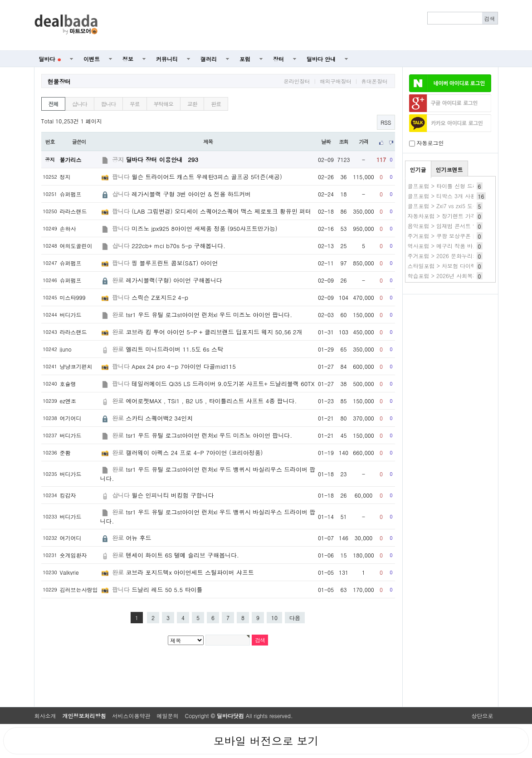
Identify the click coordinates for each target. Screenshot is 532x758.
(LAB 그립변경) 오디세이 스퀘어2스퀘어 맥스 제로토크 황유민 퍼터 (221, 211)
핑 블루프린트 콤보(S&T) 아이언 (175, 263)
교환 (192, 104)
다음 (295, 618)
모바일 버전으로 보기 (266, 741)
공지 (118, 159)
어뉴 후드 (138, 538)
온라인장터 (297, 81)
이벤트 (92, 59)
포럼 (245, 59)
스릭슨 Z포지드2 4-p (160, 297)
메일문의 (168, 716)
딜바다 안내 (321, 59)
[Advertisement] (303, 25)
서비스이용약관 (132, 716)
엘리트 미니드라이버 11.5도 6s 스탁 (174, 349)
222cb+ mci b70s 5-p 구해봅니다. (178, 246)
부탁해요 (164, 104)
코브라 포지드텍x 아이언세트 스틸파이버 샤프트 (190, 572)
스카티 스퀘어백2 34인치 (159, 418)
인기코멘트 (449, 169)
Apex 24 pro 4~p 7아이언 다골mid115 (184, 366)
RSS (386, 122)
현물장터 (59, 81)
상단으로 (483, 716)
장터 (278, 59)
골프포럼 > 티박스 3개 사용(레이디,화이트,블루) (468, 196)
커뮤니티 (167, 59)
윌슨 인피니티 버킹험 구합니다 (173, 495)
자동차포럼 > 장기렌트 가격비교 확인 (454, 216)
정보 (128, 59)
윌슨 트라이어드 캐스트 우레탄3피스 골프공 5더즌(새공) (207, 177)
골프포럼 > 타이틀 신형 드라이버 (449, 186)
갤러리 (209, 59)
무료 (135, 104)
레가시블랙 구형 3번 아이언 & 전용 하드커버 (191, 194)
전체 (54, 104)
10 (274, 618)
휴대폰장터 (374, 81)
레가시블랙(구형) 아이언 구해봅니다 (174, 280)
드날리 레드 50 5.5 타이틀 (167, 589)
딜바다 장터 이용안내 (162, 159)
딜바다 (50, 59)
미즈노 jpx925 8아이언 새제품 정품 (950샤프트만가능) (204, 228)
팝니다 (108, 104)
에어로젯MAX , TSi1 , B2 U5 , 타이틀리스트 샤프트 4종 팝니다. (211, 401)
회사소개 (45, 716)
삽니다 (79, 104)
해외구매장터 (336, 81)
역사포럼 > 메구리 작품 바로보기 (449, 246)
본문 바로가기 (0, 0)
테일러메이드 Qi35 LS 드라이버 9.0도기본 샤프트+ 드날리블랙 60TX (223, 384)
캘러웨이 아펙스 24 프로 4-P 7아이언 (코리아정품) (194, 452)
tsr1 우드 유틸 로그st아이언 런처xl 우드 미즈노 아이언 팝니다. (209, 315)
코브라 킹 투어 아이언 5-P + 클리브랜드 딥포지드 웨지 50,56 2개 (214, 332)
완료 (216, 104)
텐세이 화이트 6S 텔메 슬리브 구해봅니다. (182, 555)
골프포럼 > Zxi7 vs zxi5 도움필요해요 (454, 206)
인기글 (418, 169)
